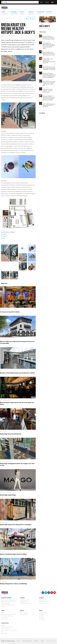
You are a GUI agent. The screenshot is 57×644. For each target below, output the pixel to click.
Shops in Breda (43, 600)
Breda (43, 641)
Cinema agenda (24, 614)
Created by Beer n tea (51, 641)
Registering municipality (7, 627)
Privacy (18, 641)
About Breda (4, 633)
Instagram (4, 236)
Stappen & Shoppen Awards (8, 605)
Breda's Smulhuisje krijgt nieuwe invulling (13, 554)
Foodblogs (42, 614)
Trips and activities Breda (7, 616)
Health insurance (5, 629)
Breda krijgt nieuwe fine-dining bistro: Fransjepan (16, 524)
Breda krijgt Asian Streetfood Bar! (11, 434)
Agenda (22, 610)
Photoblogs (42, 619)
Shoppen (41, 598)
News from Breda (43, 613)
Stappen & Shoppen (6, 598)
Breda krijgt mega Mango (8, 495)
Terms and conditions (27, 641)
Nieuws (41, 610)
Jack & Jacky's (45, 26)
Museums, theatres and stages (8, 614)
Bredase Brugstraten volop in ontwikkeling (13, 584)
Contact (3, 607)
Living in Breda (5, 623)
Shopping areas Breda (44, 602)
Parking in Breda (43, 603)
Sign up (47, 2)
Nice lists (41, 616)
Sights (3, 610)
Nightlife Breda (24, 602)
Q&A (2, 632)
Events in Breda (24, 613)
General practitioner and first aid (9, 630)
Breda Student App (6, 603)
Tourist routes (4, 618)
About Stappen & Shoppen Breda (9, 600)
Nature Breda (4, 619)
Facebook (4, 234)
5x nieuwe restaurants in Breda (10, 312)
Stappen (22, 598)
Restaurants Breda (25, 600)
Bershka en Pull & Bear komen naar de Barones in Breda (17, 373)
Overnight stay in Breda (26, 603)
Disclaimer (36, 641)
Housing (3, 625)
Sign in (42, 2)
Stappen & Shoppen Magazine (8, 602)
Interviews (42, 618)
